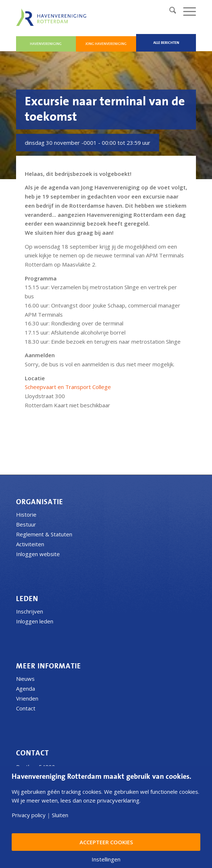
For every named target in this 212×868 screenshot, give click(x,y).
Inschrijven (30, 611)
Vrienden (27, 698)
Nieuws (25, 679)
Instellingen (106, 859)
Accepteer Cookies (106, 842)
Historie (26, 514)
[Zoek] (169, 11)
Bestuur (26, 524)
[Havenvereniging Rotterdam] (53, 17)
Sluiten (60, 815)
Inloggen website (38, 554)
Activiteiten (30, 544)
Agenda (26, 688)
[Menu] (186, 11)
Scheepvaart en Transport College (68, 387)
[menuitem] (169, 11)
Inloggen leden (35, 621)
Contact (26, 708)
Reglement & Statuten (44, 534)
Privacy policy (29, 815)
